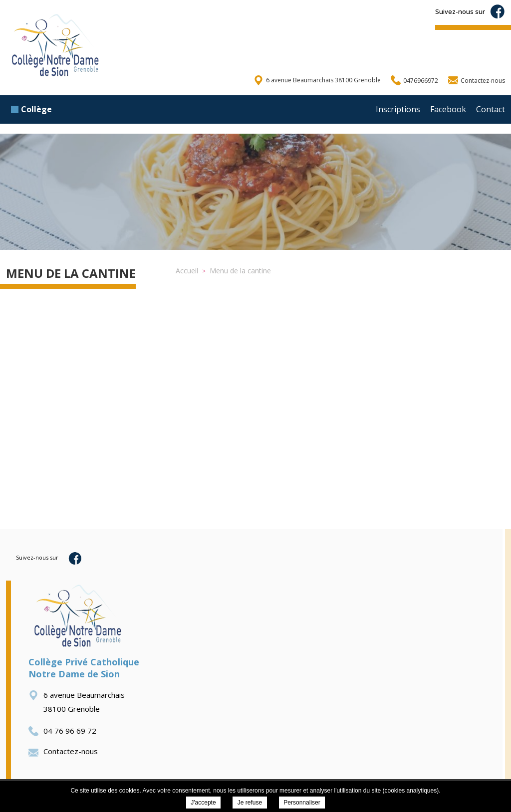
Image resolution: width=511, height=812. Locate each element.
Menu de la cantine (71, 273)
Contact (491, 109)
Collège (31, 109)
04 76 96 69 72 (62, 731)
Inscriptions (398, 109)
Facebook (448, 109)
